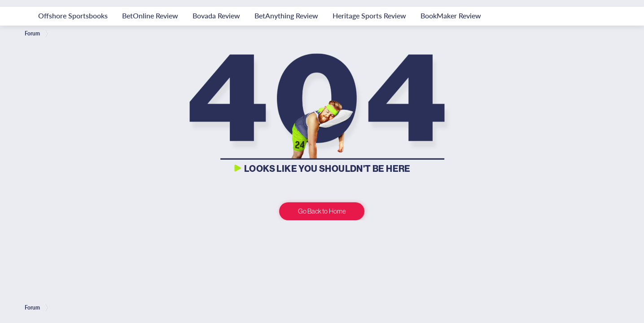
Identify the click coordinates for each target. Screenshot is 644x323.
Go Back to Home (322, 211)
